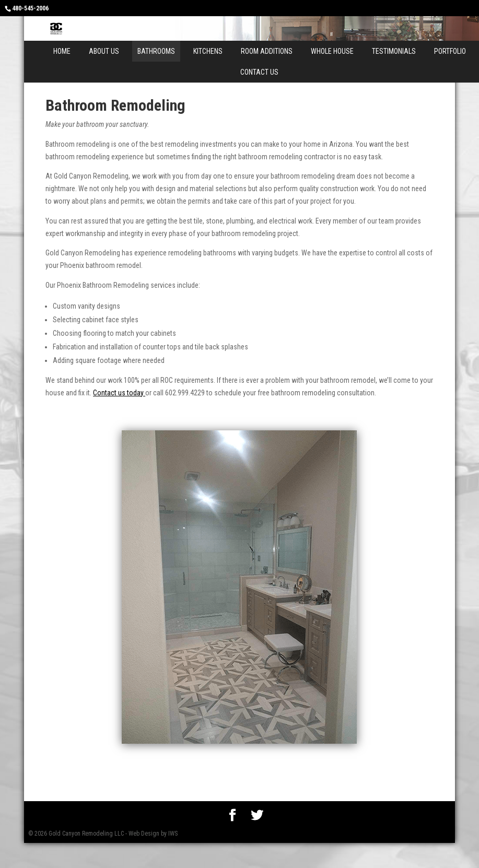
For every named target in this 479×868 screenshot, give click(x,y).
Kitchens (208, 51)
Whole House (332, 51)
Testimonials (394, 51)
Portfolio (450, 51)
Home (62, 51)
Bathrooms (156, 51)
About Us (104, 51)
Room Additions (267, 51)
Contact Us (259, 72)
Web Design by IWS (153, 834)
